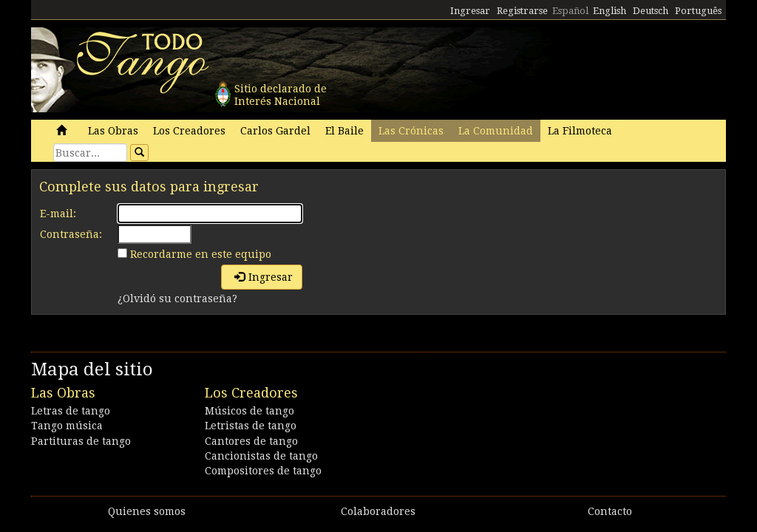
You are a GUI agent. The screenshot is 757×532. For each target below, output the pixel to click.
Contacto (610, 511)
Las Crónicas (411, 131)
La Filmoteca (580, 131)
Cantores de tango (251, 441)
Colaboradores (378, 511)
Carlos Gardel (275, 131)
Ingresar (470, 11)
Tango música (67, 426)
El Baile (344, 131)
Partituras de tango (81, 441)
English (610, 11)
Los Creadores (189, 131)
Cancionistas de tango (261, 456)
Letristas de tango (251, 426)
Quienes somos (147, 511)
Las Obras (113, 131)
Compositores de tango (263, 471)
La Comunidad (496, 131)
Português (698, 11)
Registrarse (522, 11)
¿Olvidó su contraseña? (177, 299)
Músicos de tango (249, 411)
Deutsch (651, 11)
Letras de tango (71, 411)
